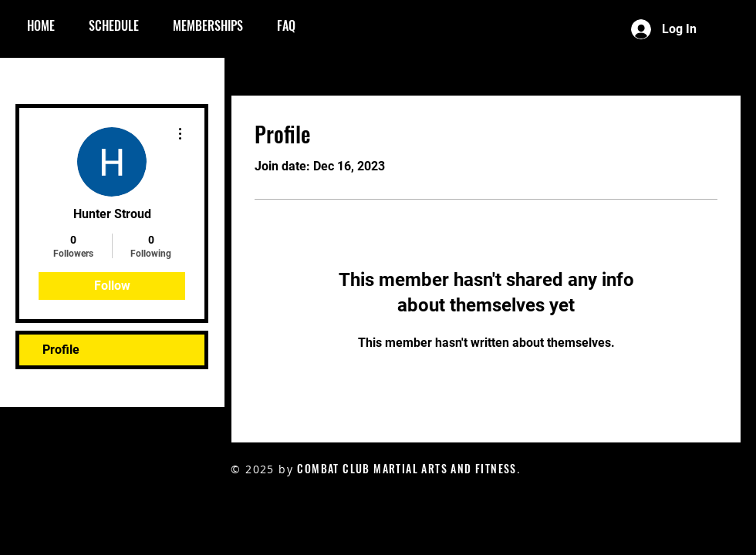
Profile (61, 350)
